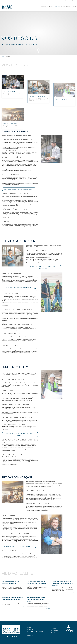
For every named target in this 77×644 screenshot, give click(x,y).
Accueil (3, 57)
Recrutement (69, 7)
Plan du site (53, 628)
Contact (74, 7)
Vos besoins (57, 7)
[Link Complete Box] (13, 587)
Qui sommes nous (44, 7)
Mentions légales (54, 630)
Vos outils (63, 7)
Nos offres (51, 7)
